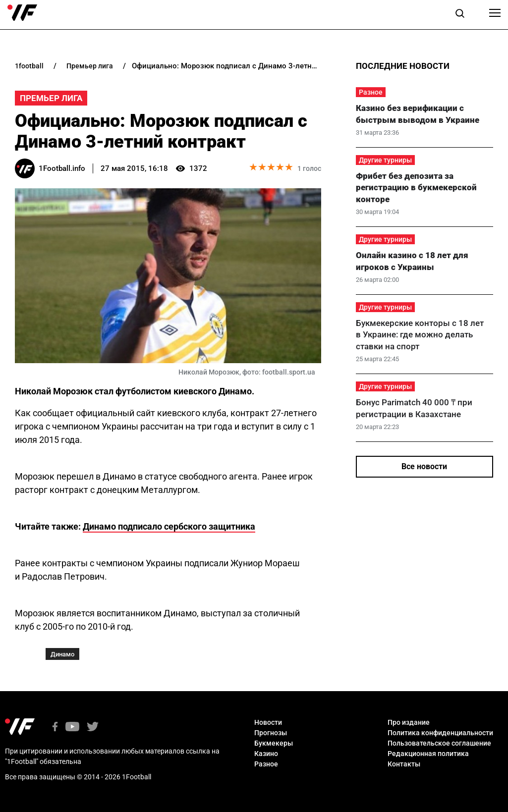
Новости (268, 722)
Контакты (404, 764)
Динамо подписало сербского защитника (169, 526)
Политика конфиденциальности (440, 733)
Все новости (424, 466)
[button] (460, 15)
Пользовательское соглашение (439, 743)
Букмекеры (274, 743)
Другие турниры (385, 160)
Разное (371, 92)
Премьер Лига (51, 98)
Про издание (409, 722)
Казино (266, 754)
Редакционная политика (428, 754)
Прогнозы (271, 733)
